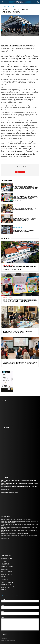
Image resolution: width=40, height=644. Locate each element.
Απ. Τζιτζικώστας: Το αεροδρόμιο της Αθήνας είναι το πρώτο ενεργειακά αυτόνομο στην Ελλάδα (20, 525)
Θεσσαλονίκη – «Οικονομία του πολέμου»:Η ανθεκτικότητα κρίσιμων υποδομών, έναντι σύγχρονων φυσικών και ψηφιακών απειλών (19, 497)
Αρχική (4, 7)
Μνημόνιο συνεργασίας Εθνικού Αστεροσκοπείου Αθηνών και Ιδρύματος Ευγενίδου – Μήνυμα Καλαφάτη (18, 489)
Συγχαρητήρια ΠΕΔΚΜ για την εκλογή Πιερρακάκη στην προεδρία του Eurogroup (17, 442)
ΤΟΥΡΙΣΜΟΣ (11, 7)
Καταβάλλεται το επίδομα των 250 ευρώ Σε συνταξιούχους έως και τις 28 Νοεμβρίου (18, 447)
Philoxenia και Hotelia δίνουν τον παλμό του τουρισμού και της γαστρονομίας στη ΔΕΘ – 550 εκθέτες (20, 531)
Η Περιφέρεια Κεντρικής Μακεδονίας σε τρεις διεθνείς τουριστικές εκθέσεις (16, 520)
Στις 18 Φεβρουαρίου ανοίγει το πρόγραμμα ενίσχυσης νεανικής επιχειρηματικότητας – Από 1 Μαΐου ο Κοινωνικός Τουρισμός (20, 522)
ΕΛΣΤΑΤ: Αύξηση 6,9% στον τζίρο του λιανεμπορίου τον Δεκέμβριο (15, 409)
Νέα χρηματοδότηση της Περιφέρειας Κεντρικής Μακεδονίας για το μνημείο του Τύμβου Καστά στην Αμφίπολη (19, 538)
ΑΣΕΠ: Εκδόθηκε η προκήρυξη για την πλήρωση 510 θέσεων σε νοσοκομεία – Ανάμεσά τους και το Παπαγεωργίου (19, 423)
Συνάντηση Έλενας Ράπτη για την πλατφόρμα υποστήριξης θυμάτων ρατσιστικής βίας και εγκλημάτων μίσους (19, 411)
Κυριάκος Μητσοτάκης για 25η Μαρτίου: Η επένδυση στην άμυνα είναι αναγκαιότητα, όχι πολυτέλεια (19, 481)
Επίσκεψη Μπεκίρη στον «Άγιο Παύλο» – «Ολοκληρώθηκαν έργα (14, 495)
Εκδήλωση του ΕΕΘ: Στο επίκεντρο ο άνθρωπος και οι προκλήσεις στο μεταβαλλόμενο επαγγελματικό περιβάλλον (25, 220)
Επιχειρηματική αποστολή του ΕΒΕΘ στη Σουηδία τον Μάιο (13, 432)
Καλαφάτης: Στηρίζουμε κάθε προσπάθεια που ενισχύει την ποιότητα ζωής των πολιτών (19, 487)
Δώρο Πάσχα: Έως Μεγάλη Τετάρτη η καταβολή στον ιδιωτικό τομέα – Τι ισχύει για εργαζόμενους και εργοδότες (18, 406)
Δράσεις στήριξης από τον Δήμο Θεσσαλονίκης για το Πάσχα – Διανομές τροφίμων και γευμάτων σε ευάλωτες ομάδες (26, 230)
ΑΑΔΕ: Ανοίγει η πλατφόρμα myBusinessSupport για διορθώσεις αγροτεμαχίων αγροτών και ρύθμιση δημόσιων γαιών (20, 420)
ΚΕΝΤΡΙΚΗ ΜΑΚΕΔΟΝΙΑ (18, 185)
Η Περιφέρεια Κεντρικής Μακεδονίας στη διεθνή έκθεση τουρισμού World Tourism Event (19, 536)
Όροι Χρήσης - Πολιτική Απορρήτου (10, 595)
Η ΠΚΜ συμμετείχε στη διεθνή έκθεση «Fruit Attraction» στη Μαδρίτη (15, 534)
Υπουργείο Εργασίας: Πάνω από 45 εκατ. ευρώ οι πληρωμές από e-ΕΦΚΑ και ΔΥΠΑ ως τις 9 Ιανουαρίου (19, 440)
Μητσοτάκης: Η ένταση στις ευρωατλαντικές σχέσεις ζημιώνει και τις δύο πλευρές (18, 500)
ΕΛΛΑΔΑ (15, 217)
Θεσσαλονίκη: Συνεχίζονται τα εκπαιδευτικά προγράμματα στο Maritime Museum (25, 209)
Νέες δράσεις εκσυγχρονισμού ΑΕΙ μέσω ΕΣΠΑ (10, 437)
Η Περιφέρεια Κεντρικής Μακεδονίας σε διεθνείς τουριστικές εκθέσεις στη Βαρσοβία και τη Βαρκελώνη (19, 528)
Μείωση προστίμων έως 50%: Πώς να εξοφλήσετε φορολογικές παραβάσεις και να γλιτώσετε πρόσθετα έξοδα (20, 417)
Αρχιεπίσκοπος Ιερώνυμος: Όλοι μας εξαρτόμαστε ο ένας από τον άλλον (16, 414)
